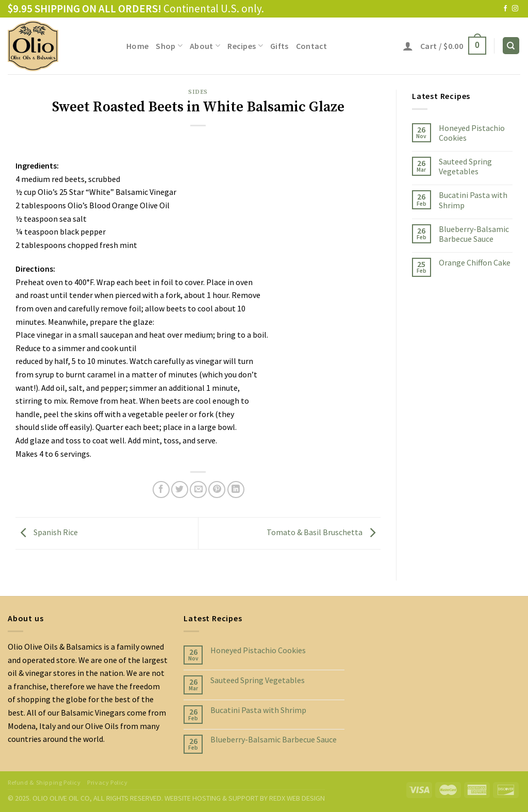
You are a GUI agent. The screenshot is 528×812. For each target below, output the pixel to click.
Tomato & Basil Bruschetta (324, 532)
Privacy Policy (108, 782)
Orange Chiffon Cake (475, 263)
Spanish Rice (47, 532)
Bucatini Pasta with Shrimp (473, 200)
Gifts (279, 46)
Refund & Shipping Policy (44, 782)
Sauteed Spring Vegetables (465, 167)
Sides (198, 92)
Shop (169, 46)
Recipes (245, 46)
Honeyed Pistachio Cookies (472, 133)
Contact (312, 46)
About (205, 46)
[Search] (511, 46)
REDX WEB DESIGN (297, 798)
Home (137, 46)
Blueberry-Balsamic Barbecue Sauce (474, 234)
